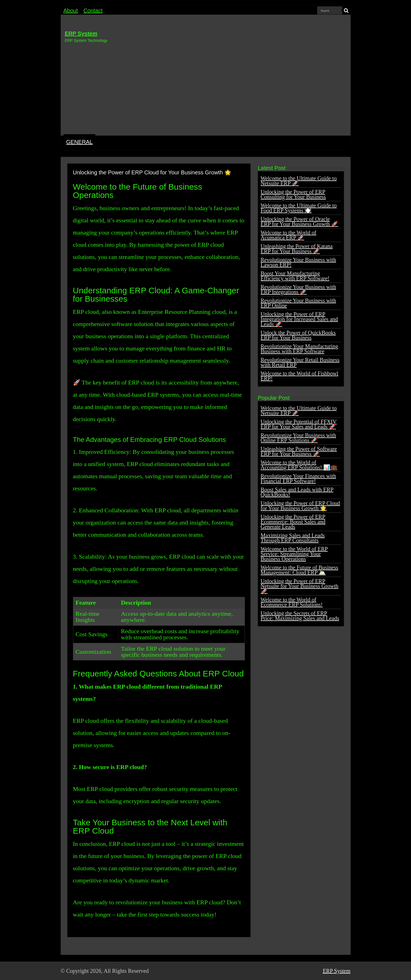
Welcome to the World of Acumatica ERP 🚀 (289, 235)
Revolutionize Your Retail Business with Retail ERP (300, 362)
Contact (93, 11)
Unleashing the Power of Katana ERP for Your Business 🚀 (297, 249)
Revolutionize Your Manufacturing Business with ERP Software (299, 349)
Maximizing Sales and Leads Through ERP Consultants (293, 538)
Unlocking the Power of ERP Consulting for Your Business (293, 194)
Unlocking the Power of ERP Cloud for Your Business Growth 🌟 (300, 506)
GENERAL (80, 142)
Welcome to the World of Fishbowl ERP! (300, 376)
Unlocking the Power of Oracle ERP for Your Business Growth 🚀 (300, 222)
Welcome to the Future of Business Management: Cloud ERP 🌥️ (300, 570)
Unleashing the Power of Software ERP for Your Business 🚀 (299, 451)
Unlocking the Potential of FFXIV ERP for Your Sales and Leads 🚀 (299, 424)
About (71, 11)
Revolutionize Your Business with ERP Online (298, 303)
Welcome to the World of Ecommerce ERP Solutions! (292, 602)
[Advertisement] (206, 88)
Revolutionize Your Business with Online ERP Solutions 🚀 (298, 438)
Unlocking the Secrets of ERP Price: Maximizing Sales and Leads (300, 616)
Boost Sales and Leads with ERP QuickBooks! (297, 492)
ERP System (81, 34)
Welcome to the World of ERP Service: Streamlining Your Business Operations (294, 554)
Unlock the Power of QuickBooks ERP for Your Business (298, 335)
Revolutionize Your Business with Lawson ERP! (298, 262)
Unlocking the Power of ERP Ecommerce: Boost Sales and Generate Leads (293, 522)
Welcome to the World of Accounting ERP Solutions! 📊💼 (299, 465)
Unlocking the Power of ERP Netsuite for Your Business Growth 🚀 (300, 586)
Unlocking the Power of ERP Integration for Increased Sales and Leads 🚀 (299, 319)
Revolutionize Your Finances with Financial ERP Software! (298, 478)
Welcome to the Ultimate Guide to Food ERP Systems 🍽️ (299, 208)
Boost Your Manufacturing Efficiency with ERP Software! (295, 276)
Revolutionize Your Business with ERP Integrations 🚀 (298, 289)
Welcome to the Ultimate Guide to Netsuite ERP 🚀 (299, 181)
